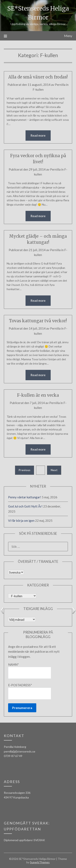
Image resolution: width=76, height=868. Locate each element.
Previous (25, 470)
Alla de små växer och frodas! (38, 77)
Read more (38, 135)
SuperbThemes (40, 862)
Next (54, 470)
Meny (68, 36)
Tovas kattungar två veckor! (38, 321)
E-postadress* (30, 691)
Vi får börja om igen (21, 521)
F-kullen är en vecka (38, 395)
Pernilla (60, 85)
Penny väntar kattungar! (25, 497)
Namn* (30, 671)
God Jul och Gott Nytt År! (25, 506)
